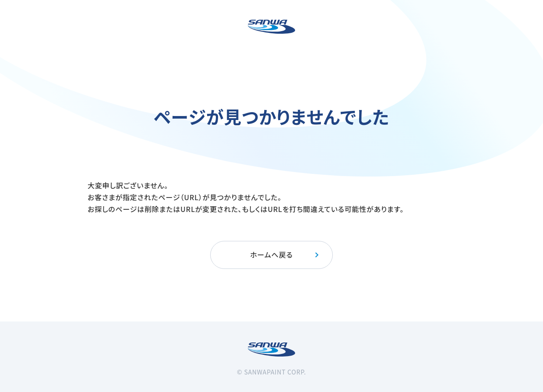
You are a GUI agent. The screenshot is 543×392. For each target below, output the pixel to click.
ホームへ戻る (285, 254)
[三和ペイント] (271, 27)
